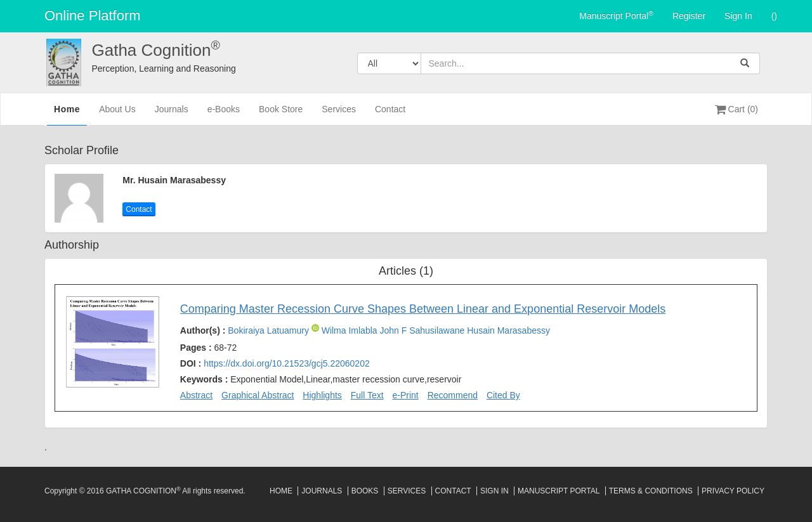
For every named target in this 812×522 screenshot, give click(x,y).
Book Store (281, 114)
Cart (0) (737, 109)
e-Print (406, 395)
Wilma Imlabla (351, 330)
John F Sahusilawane (423, 330)
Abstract (196, 395)
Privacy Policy (733, 491)
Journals (172, 114)
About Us (117, 114)
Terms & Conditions (651, 491)
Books (365, 491)
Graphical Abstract (258, 395)
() (774, 16)
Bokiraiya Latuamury (270, 330)
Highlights (322, 395)
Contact (390, 114)
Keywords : (321, 379)
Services (339, 114)
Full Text (367, 395)
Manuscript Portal (616, 15)
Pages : (209, 348)
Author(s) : (365, 330)
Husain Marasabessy (508, 330)
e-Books (224, 114)
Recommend (453, 395)
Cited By (503, 395)
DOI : (275, 363)
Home (67, 114)
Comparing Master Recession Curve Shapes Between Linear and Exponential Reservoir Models (423, 309)
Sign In (738, 16)
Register (689, 16)
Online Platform (93, 16)
